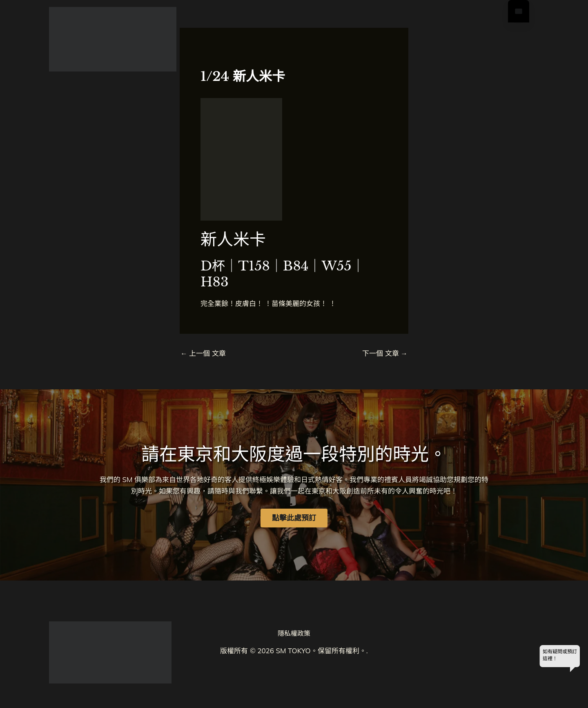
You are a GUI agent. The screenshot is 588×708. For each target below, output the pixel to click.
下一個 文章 (385, 353)
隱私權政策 (294, 633)
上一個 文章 (203, 353)
